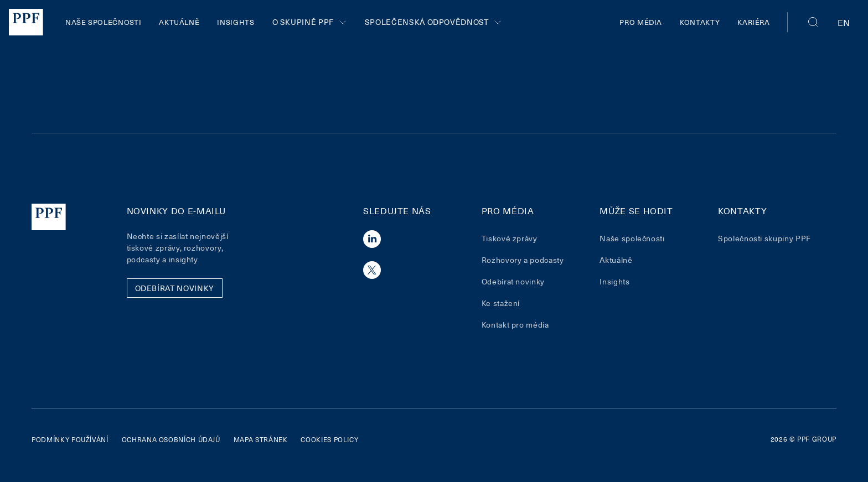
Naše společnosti (103, 22)
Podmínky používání (70, 439)
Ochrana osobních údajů (171, 439)
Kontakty (700, 22)
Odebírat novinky (513, 281)
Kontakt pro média (515, 325)
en (844, 22)
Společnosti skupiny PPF (764, 238)
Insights (236, 22)
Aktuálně (179, 22)
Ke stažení (501, 303)
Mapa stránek (261, 439)
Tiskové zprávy (510, 238)
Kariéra (753, 22)
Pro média (641, 22)
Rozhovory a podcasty (523, 260)
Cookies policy (329, 439)
